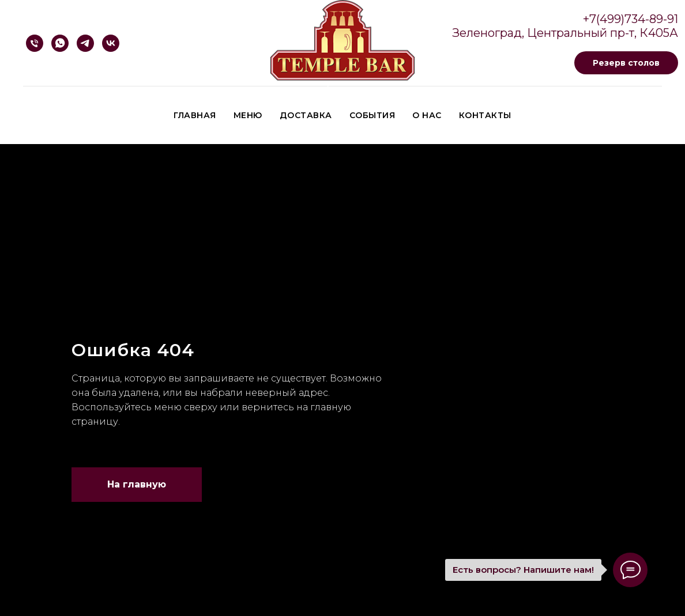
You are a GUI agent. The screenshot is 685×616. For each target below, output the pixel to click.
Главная (195, 115)
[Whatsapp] (60, 43)
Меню (248, 115)
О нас (427, 115)
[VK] (111, 43)
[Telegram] (85, 43)
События (372, 115)
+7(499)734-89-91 (631, 19)
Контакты (485, 115)
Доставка (306, 115)
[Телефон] (35, 43)
